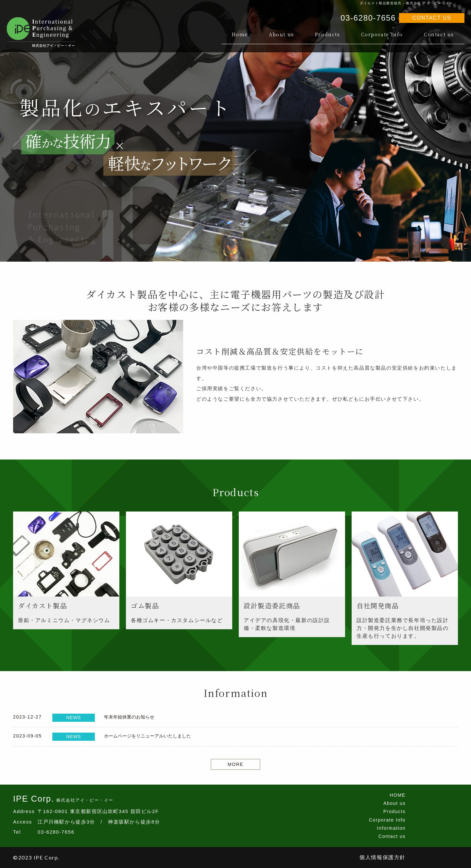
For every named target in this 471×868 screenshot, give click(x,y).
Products (328, 34)
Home (240, 34)
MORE (235, 764)
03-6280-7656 (368, 18)
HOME (398, 795)
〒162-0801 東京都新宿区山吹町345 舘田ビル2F (98, 811)
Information (391, 828)
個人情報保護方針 (383, 857)
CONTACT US (432, 18)
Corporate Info (382, 34)
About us (281, 34)
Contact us (439, 34)
